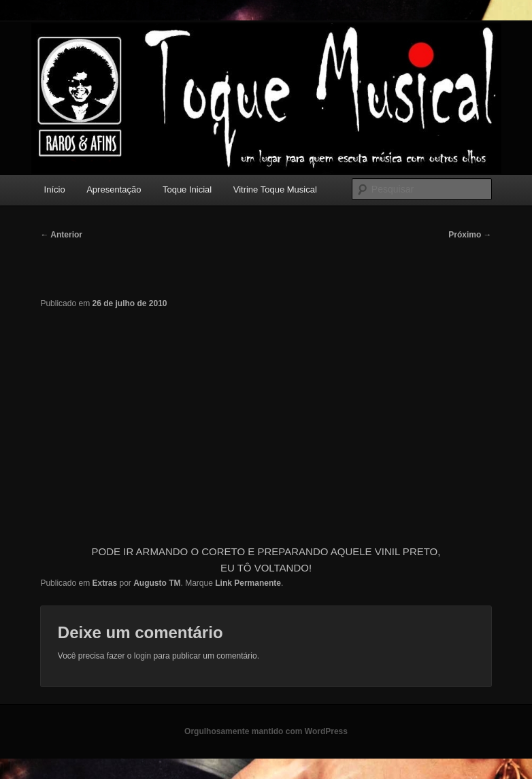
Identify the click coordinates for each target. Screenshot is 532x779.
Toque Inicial (187, 189)
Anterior (61, 235)
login (143, 656)
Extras (104, 583)
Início (55, 189)
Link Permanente (248, 583)
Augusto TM (157, 583)
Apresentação (114, 189)
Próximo (470, 235)
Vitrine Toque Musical (275, 189)
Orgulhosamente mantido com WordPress (266, 731)
